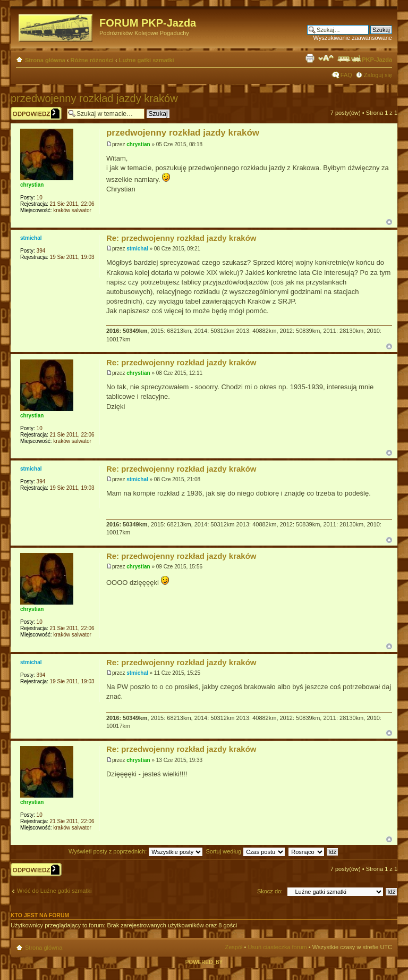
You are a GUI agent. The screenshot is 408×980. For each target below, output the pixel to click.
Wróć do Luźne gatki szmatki (54, 891)
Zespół (233, 947)
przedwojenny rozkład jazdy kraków (94, 98)
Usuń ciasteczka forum (277, 947)
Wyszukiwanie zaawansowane (353, 38)
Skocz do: (270, 891)
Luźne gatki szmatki (147, 60)
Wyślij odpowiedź (36, 114)
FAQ (346, 75)
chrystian (138, 144)
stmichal (137, 249)
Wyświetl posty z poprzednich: (136, 851)
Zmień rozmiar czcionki (326, 58)
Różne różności (92, 60)
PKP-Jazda (364, 60)
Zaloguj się (378, 75)
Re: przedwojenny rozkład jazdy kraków (181, 238)
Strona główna (45, 60)
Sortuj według (245, 851)
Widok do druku (310, 58)
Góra (389, 222)
